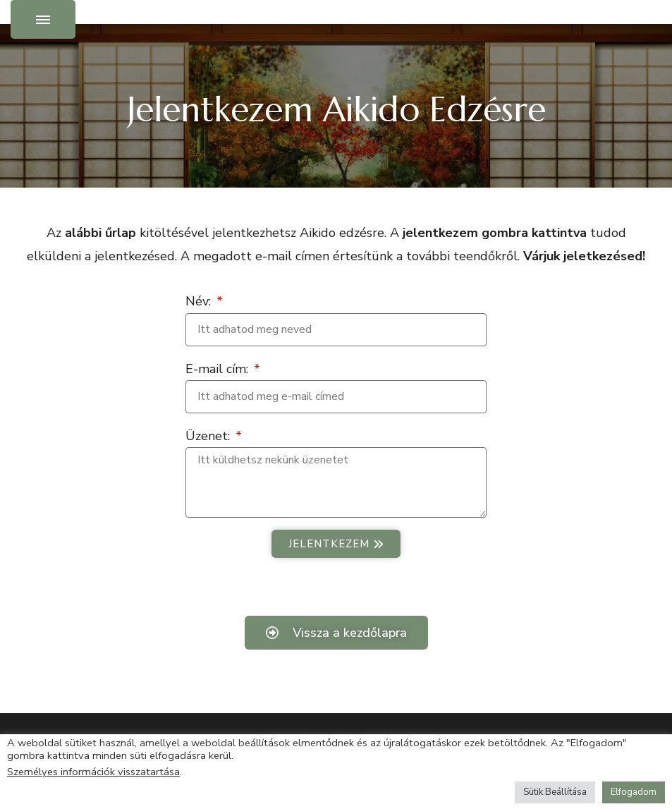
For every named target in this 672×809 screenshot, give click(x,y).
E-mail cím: (219, 369)
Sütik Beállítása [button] (555, 792)
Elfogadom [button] (634, 792)
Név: (200, 301)
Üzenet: (209, 436)
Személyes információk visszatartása (93, 772)
